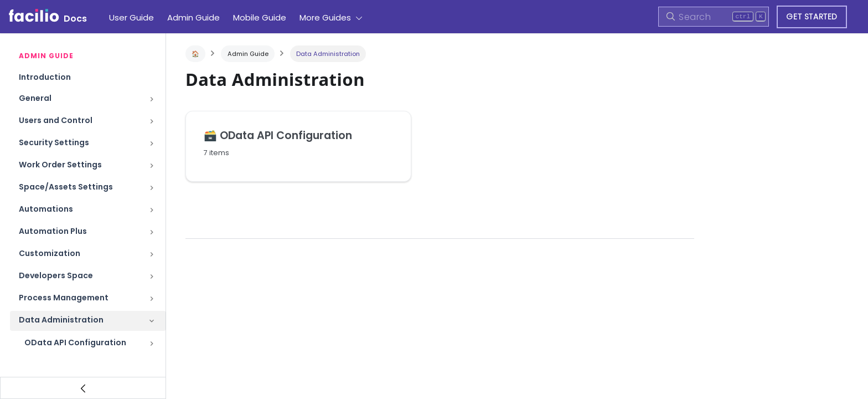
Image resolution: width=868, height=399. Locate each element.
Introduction (45, 77)
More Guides (325, 17)
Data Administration (61, 320)
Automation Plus (53, 231)
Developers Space (56, 275)
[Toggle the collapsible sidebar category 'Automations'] (152, 210)
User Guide (131, 17)
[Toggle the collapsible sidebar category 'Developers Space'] (152, 277)
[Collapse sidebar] (83, 388)
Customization (50, 253)
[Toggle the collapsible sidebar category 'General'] (152, 99)
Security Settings (54, 142)
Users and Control (56, 120)
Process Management (64, 298)
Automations (46, 209)
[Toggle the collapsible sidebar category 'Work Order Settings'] (152, 166)
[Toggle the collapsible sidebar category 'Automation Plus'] (152, 232)
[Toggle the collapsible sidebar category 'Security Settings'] (152, 144)
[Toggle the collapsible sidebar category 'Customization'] (152, 254)
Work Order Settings (60, 165)
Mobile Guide (260, 17)
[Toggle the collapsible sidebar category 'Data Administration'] (152, 321)
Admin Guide (193, 17)
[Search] (714, 16)
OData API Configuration (75, 342)
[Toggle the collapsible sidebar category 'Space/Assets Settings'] (152, 188)
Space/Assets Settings (66, 187)
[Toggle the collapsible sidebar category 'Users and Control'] (152, 121)
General (35, 98)
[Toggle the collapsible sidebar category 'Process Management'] (152, 299)
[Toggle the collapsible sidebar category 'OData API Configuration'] (152, 344)
